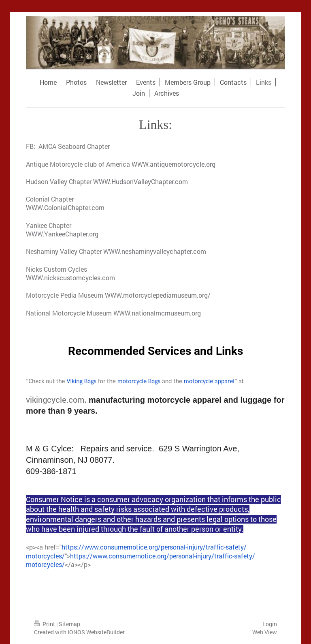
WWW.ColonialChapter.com (65, 207)
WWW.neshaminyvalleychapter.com (155, 251)
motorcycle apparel (209, 381)
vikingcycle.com (55, 399)
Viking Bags (82, 381)
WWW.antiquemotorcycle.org (174, 164)
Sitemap (69, 624)
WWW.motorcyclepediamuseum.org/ (158, 295)
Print (45, 624)
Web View (265, 632)
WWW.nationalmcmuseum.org (157, 313)
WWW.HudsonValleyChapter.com (141, 181)
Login (270, 624)
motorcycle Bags (139, 381)
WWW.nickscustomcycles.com (70, 278)
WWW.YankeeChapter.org (62, 234)
